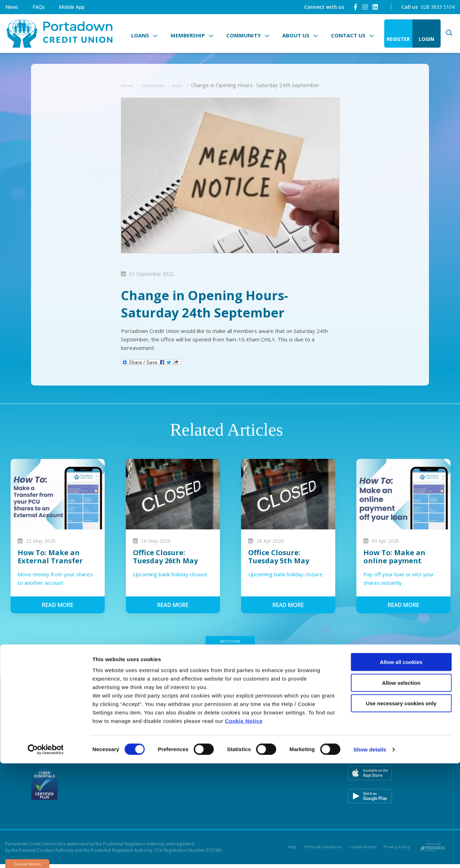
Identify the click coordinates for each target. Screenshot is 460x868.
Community (244, 35)
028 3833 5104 (438, 7)
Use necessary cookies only (401, 808)
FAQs (39, 7)
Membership (188, 35)
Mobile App (72, 7)
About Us (296, 35)
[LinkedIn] (375, 7)
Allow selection (401, 787)
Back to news (230, 643)
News (12, 7)
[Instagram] (365, 7)
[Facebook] (355, 7)
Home (128, 85)
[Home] (58, 34)
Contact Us (348, 35)
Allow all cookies (401, 767)
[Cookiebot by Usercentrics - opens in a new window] (46, 854)
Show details (370, 854)
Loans (140, 35)
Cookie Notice (244, 825)
